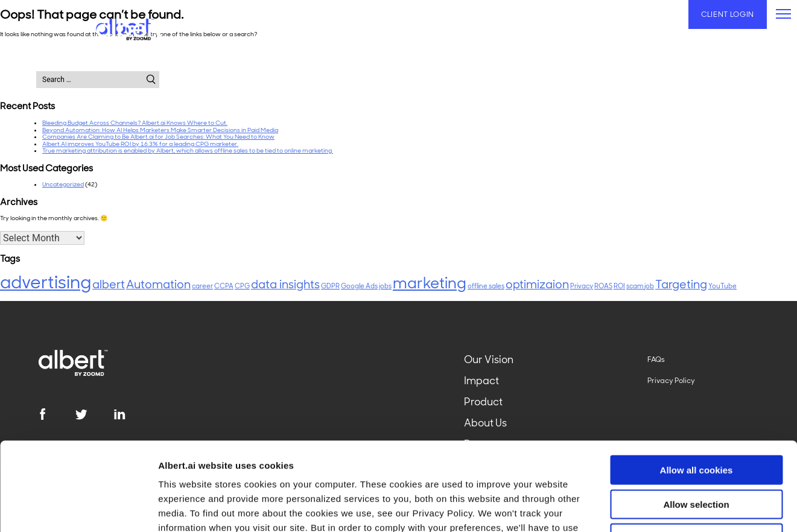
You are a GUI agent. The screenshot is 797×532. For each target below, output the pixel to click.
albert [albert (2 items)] (109, 284)
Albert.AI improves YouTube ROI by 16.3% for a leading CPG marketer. (140, 144)
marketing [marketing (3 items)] (430, 283)
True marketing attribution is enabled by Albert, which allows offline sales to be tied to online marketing (188, 150)
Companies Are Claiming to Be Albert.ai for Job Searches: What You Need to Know (158, 137)
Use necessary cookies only (696, 455)
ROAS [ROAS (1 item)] (603, 286)
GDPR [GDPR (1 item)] (330, 286)
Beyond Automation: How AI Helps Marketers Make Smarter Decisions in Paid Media (160, 130)
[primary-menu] (783, 14)
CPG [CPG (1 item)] (242, 286)
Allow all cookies (697, 387)
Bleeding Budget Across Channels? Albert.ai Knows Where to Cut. (135, 123)
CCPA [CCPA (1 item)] (224, 286)
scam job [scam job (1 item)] (640, 286)
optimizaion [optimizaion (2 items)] (537, 284)
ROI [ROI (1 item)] (619, 286)
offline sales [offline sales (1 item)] (486, 286)
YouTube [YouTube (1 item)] (722, 286)
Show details (633, 508)
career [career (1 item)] (202, 286)
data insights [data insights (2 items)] (285, 284)
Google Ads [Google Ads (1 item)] (359, 286)
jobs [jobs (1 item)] (385, 286)
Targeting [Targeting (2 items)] (681, 284)
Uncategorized (63, 184)
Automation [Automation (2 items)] (158, 284)
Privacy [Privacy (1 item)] (582, 286)
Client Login (728, 14)
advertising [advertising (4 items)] (46, 282)
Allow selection (696, 421)
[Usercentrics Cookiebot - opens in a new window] (78, 508)
